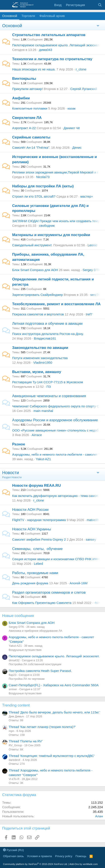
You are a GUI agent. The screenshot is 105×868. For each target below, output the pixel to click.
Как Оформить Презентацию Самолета (42, 603)
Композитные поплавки (30, 108)
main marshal (43, 411)
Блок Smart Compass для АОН (35, 270)
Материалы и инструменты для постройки (51, 235)
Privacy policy (64, 856)
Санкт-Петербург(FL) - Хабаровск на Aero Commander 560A (54, 685)
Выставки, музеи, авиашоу (37, 372)
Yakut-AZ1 (43, 459)
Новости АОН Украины (32, 529)
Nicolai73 (43, 177)
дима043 (46, 50)
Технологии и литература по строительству (52, 59)
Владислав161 (45, 338)
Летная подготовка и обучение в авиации (47, 324)
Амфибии (21, 98)
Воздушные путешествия (25, 650)
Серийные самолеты (31, 137)
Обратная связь (13, 856)
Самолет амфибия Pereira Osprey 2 (39, 539)
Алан (99, 816)
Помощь (81, 856)
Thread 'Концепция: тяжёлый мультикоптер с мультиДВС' (52, 756)
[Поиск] (100, 5)
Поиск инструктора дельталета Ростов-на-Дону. (48, 334)
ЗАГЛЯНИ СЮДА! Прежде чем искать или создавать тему (56, 221)
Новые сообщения (18, 616)
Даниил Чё (72, 128)
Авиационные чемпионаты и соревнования (49, 396)
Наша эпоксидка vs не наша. (34, 69)
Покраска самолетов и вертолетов (38, 314)
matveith (93, 520)
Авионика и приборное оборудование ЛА (35, 631)
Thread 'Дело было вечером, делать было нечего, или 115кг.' (54, 712)
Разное (19, 444)
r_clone (81, 69)
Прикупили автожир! (27, 89)
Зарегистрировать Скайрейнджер (38, 295)
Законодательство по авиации (40, 348)
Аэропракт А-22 (24, 128)
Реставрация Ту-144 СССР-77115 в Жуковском (48, 382)
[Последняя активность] (91, 5)
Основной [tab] (10, 16)
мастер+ (87, 196)
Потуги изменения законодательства (40, 358)
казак (71, 108)
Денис (77, 147)
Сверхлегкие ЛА (27, 118)
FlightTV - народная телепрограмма (39, 520)
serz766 (96, 295)
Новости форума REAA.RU (36, 486)
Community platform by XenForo (35, 864)
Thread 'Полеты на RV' (26, 741)
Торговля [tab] (28, 16)
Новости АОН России (30, 510)
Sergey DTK (92, 270)
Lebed (38, 564)
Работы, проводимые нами (35, 573)
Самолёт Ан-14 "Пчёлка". (31, 147)
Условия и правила (39, 856)
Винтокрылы (24, 79)
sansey (91, 539)
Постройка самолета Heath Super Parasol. (40, 671)
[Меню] (6, 5)
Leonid (93, 245)
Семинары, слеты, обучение (37, 549)
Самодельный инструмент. (32, 245)
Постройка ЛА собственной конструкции (35, 664)
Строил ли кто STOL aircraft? (34, 196)
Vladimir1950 (43, 362)
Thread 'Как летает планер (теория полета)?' (42, 727)
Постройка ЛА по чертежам (27, 679)
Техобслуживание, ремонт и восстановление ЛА (56, 304)
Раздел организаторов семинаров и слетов (49, 592)
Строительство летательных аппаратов (49, 35)
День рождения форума (30, 583)
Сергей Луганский (84, 89)
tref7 (89, 314)
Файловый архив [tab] (52, 16)
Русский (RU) (13, 850)
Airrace (37, 435)
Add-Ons (74, 864)
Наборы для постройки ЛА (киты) (43, 186)
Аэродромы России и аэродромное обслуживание (55, 420)
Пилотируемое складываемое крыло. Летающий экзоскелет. (58, 45)
